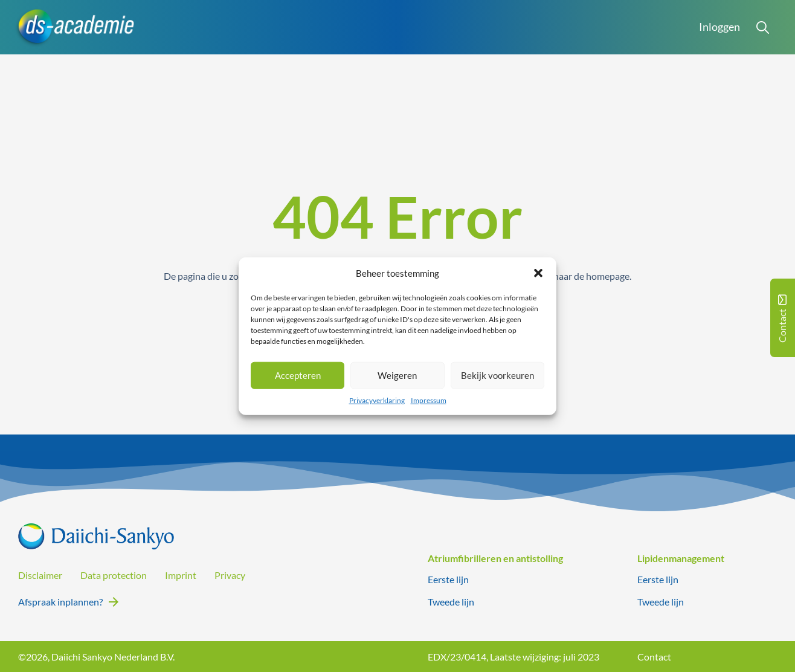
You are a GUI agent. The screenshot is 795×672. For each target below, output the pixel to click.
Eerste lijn (448, 579)
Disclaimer (40, 575)
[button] (538, 273)
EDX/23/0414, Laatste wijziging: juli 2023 (513, 657)
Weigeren (397, 375)
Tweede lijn (451, 602)
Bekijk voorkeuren (497, 375)
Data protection (114, 575)
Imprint (181, 575)
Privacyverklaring (377, 400)
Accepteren (298, 375)
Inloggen (719, 27)
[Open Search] (762, 27)
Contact (654, 657)
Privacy (230, 575)
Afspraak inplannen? (60, 602)
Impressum (429, 400)
